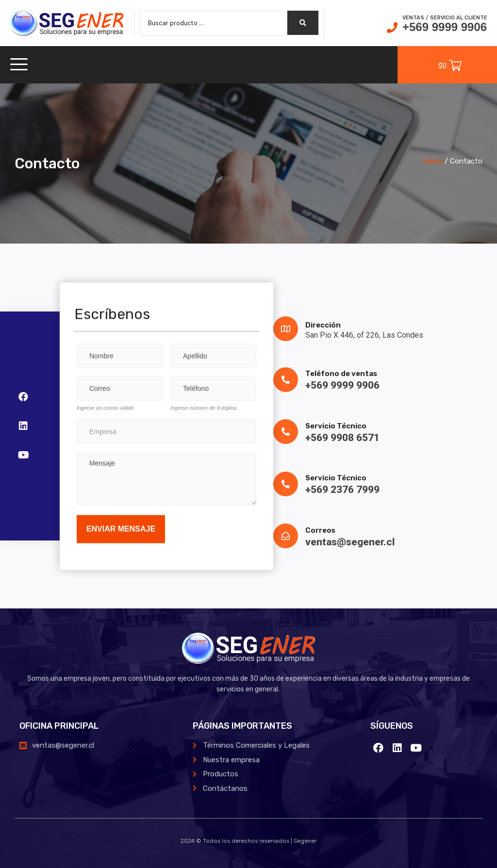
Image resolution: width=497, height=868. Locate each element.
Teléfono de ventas (341, 374)
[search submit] (303, 23)
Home (433, 161)
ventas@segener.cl (350, 542)
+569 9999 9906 (445, 27)
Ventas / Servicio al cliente (445, 18)
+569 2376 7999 (342, 490)
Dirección (323, 325)
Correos (320, 530)
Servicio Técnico (336, 426)
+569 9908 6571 (342, 438)
